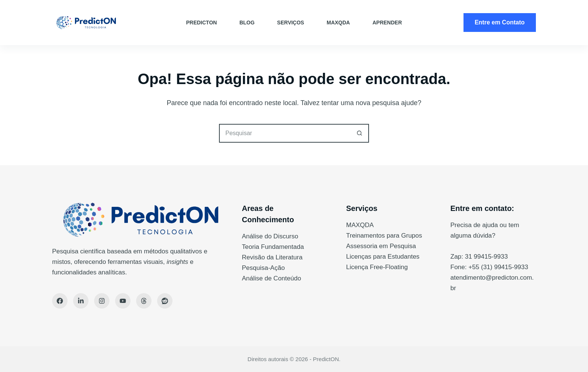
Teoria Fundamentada (273, 247)
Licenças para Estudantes (383, 257)
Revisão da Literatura (272, 257)
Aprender (387, 23)
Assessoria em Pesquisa (381, 246)
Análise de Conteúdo (271, 278)
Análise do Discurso (270, 236)
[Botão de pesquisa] (360, 133)
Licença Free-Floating (377, 267)
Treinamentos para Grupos (384, 236)
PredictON (201, 23)
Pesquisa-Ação (263, 268)
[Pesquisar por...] (285, 133)
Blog (247, 23)
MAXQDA (338, 23)
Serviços (291, 23)
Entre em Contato (500, 22)
